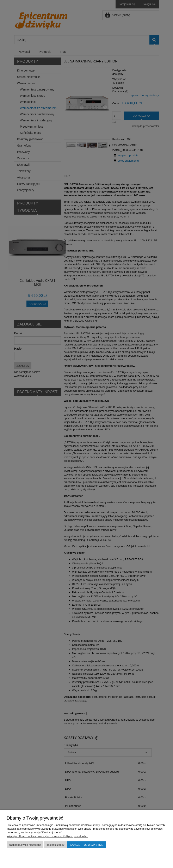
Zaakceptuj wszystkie (86, 845)
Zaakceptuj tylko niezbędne (25, 845)
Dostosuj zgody (55, 845)
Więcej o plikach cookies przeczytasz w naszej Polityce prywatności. (47, 836)
